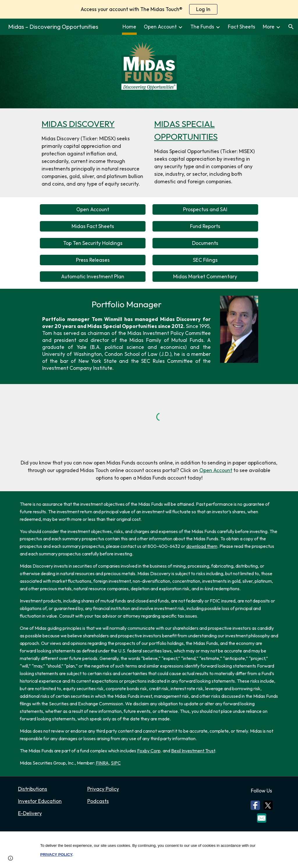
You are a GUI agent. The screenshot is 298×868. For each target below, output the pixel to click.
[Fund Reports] (205, 226)
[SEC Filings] (205, 260)
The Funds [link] (202, 27)
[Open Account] (93, 210)
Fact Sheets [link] (242, 27)
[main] (93, 153)
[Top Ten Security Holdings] (93, 243)
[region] (149, 9)
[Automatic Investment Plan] (93, 277)
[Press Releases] (93, 260)
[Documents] (205, 243)
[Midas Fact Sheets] (93, 226)
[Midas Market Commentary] (205, 277)
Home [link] (129, 27)
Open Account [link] (160, 27)
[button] (291, 27)
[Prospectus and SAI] (205, 210)
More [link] (269, 27)
